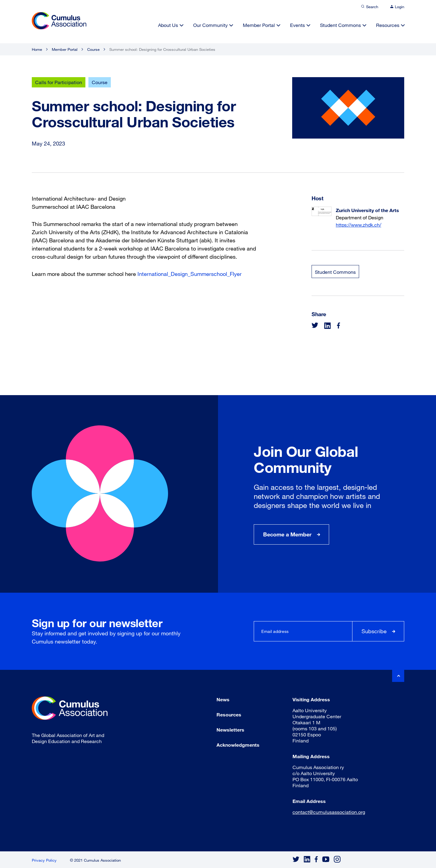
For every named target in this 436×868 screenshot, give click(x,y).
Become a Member (287, 534)
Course (93, 49)
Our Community (210, 25)
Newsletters (230, 730)
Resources (388, 25)
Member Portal (259, 25)
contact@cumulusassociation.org (329, 812)
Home (37, 49)
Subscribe (374, 631)
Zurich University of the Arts (367, 210)
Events (297, 25)
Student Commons (340, 25)
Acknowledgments (238, 745)
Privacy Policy (44, 860)
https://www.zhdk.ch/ (358, 225)
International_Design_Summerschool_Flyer (190, 274)
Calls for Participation (59, 82)
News (223, 699)
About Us (168, 25)
